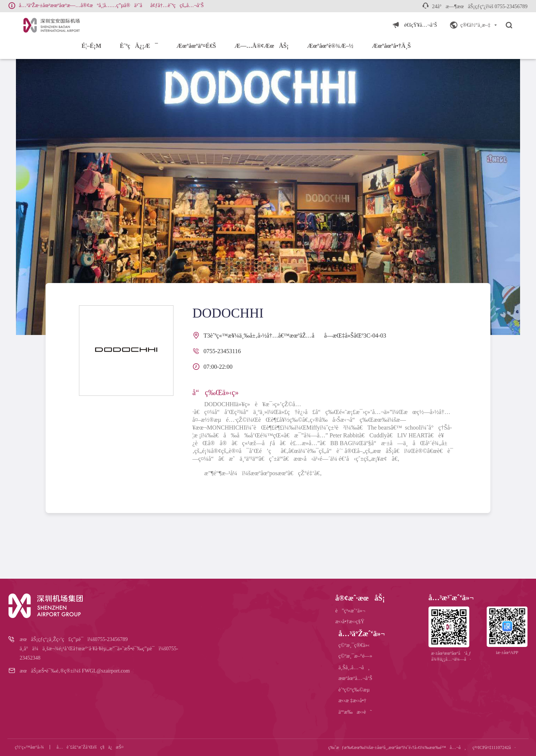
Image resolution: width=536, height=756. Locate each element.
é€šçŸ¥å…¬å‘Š (421, 25)
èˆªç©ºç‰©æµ (356, 690)
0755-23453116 (222, 351)
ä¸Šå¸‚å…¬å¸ (354, 668)
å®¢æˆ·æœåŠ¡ (360, 598)
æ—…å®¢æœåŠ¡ (262, 46)
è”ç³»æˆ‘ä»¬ (350, 611)
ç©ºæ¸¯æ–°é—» (355, 656)
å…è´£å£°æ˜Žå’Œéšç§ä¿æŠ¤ (90, 747)
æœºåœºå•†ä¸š (391, 46)
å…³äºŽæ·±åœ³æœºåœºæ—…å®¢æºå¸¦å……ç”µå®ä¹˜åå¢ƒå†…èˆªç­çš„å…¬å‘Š (111, 5)
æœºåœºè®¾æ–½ (330, 46)
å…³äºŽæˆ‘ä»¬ (362, 634)
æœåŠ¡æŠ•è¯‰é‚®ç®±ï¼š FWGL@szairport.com (75, 671)
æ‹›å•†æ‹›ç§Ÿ (350, 622)
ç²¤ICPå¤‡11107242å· (494, 747)
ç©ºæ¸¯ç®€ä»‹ (354, 645)
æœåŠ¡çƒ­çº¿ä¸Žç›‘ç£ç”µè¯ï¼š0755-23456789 (74, 639)
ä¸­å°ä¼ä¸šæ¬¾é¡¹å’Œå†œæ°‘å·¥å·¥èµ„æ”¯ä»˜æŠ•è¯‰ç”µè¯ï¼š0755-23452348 (99, 653)
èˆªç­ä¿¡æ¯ (139, 46)
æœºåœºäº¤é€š (196, 46)
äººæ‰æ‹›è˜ (355, 712)
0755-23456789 (511, 6)
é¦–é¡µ (91, 46)
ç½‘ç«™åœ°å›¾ (29, 747)
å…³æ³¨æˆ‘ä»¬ (451, 598)
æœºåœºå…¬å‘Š (355, 678)
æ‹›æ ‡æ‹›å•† (352, 701)
